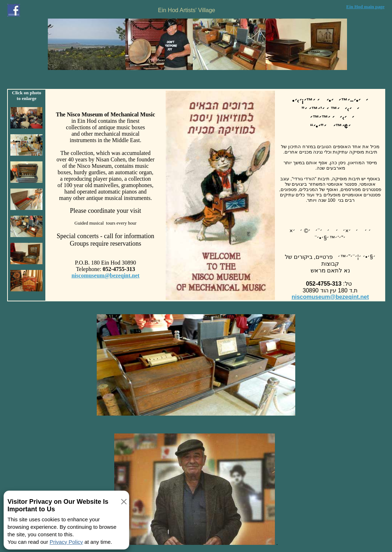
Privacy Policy (66, 542)
